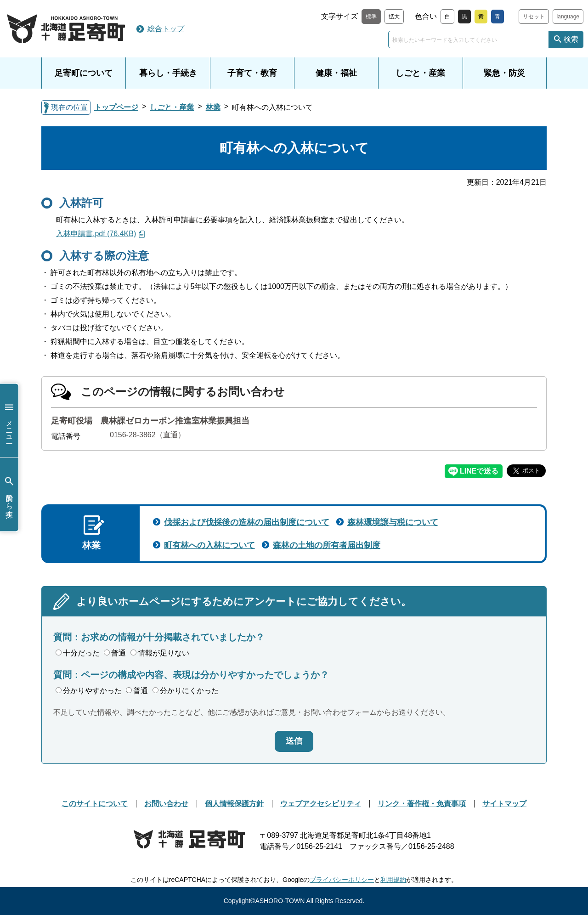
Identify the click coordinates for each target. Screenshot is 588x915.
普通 (115, 653)
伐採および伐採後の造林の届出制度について (247, 522)
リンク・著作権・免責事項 (422, 804)
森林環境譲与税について (393, 522)
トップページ (116, 107)
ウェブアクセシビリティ (321, 804)
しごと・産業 (420, 73)
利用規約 (393, 880)
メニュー (9, 421)
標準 (371, 17)
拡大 (394, 17)
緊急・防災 (504, 73)
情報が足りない (160, 653)
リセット (534, 17)
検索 (571, 39)
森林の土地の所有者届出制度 (327, 545)
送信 (294, 741)
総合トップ (166, 29)
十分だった (78, 653)
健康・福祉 (336, 73)
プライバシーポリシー (342, 880)
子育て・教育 (252, 73)
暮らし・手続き (168, 73)
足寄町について (84, 73)
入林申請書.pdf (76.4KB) (96, 234)
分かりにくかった (186, 691)
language (568, 17)
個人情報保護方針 (234, 804)
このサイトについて (95, 804)
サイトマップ (504, 804)
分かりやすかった (89, 691)
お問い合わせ (166, 804)
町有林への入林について (209, 545)
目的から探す (9, 494)
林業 (213, 107)
